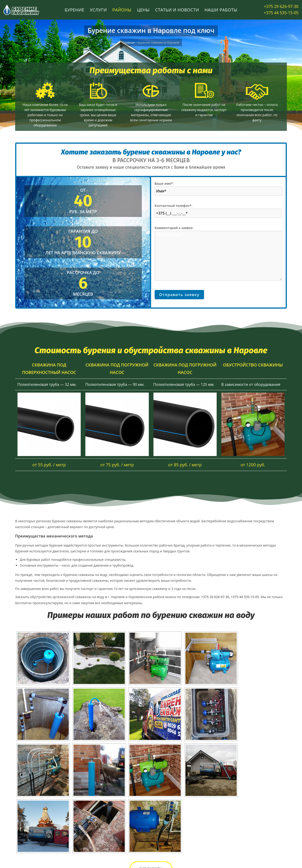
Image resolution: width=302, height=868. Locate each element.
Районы (122, 10)
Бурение (74, 10)
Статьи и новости (177, 10)
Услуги (98, 10)
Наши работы (221, 10)
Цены (143, 10)
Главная (128, 42)
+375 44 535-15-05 (282, 13)
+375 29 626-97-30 (282, 7)
